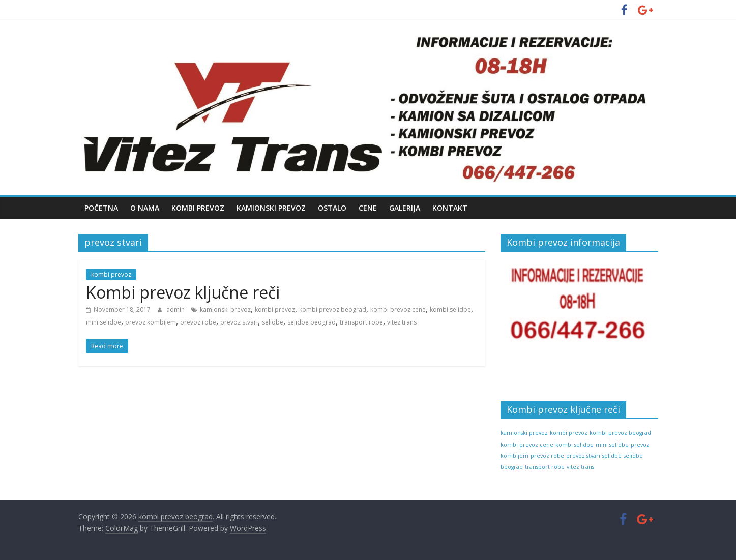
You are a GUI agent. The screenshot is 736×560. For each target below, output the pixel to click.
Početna (101, 208)
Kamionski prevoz (271, 208)
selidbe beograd (312, 322)
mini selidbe (104, 322)
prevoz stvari (239, 322)
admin (176, 310)
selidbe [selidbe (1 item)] (612, 456)
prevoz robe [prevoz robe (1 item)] (547, 456)
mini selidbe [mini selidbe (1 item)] (612, 445)
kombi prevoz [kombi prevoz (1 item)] (569, 433)
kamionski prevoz (225, 310)
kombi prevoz (111, 274)
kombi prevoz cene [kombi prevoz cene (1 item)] (527, 445)
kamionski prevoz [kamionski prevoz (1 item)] (524, 433)
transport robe (361, 322)
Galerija (405, 208)
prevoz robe (198, 322)
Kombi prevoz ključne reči (183, 292)
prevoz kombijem (151, 322)
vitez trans (402, 322)
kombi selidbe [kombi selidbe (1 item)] (575, 445)
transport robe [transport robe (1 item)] (545, 467)
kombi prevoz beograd (333, 310)
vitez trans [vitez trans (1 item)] (580, 467)
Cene (368, 208)
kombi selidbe (450, 310)
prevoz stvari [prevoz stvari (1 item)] (583, 456)
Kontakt (450, 208)
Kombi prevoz (198, 208)
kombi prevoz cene (398, 310)
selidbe (273, 322)
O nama (145, 208)
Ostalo (332, 208)
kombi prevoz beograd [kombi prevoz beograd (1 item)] (620, 433)
